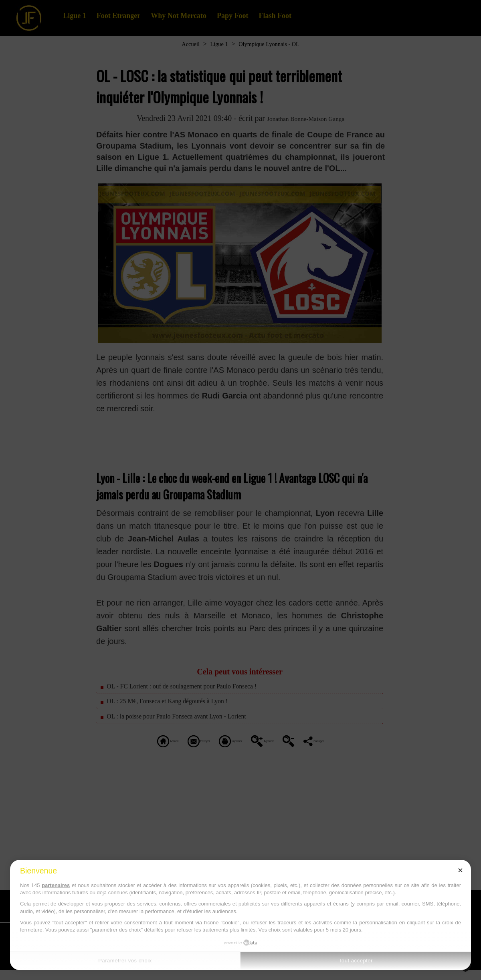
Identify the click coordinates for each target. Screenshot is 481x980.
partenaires (56, 885)
